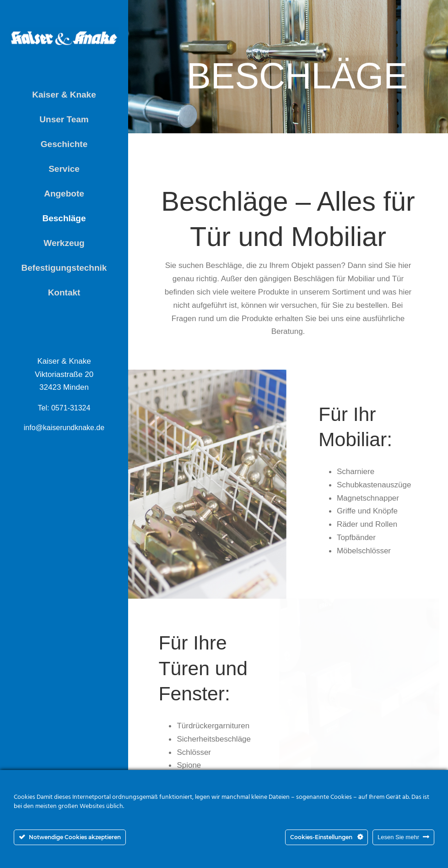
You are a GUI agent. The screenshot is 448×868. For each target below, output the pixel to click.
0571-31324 (71, 408)
